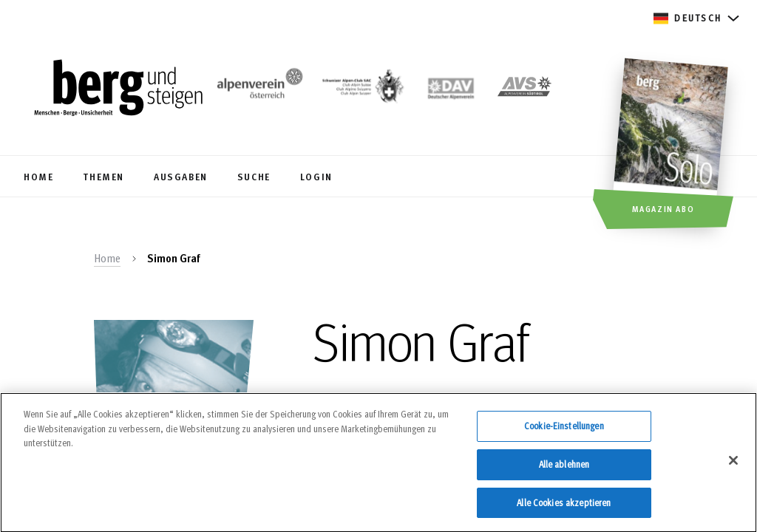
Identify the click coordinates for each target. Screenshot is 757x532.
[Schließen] (733, 467)
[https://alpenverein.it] (525, 89)
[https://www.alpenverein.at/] (257, 89)
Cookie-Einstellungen (564, 433)
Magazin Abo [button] (663, 208)
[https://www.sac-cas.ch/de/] (361, 89)
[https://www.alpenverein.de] (451, 89)
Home (107, 258)
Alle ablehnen (564, 471)
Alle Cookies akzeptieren (564, 509)
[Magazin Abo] (672, 146)
